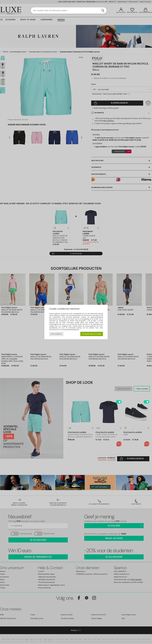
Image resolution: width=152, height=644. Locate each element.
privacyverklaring (70, 330)
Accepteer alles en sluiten (92, 334)
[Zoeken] (103, 10)
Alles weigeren (56, 334)
